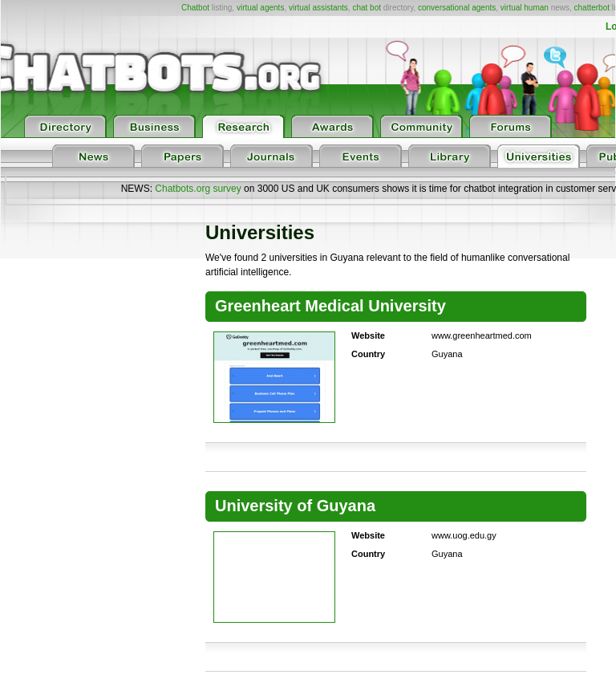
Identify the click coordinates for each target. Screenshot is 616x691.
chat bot (367, 8)
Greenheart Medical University (330, 306)
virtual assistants (318, 8)
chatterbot (592, 8)
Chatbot (195, 8)
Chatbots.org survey (198, 189)
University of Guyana (295, 506)
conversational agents (457, 8)
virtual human (525, 8)
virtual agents (260, 8)
